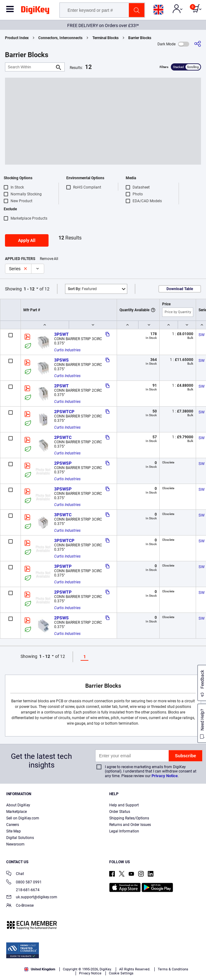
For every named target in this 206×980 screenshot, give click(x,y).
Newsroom (15, 844)
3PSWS (61, 360)
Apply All (27, 240)
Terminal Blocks (105, 38)
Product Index (17, 38)
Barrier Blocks (140, 38)
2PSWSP (63, 463)
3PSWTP (63, 566)
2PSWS (61, 618)
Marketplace (16, 812)
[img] (35, 11)
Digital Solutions (20, 838)
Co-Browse (20, 906)
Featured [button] (82, 289)
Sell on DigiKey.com (23, 818)
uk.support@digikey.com (32, 898)
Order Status (120, 812)
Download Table (180, 289)
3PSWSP (63, 489)
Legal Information (124, 831)
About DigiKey (18, 805)
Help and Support (124, 805)
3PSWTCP (64, 540)
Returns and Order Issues (130, 825)
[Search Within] (30, 67)
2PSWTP (63, 592)
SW (202, 335)
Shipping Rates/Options (129, 818)
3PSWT (61, 334)
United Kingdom (40, 969)
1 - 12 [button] (29, 289)
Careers (13, 825)
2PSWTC (63, 437)
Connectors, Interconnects (60, 38)
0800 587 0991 (24, 883)
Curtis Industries (67, 350)
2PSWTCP (64, 412)
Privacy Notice (165, 776)
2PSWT (61, 386)
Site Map (14, 831)
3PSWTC (63, 515)
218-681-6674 (23, 890)
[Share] (198, 44)
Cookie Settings (121, 973)
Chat (15, 874)
